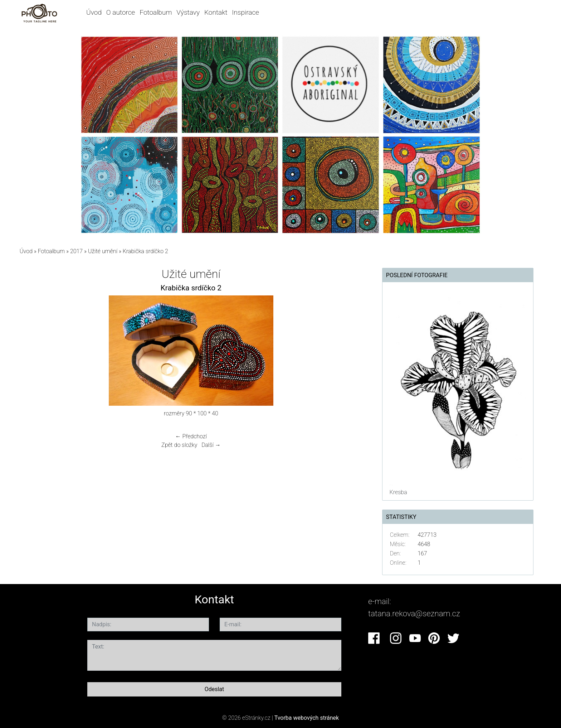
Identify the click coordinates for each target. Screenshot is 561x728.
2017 (76, 251)
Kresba (398, 492)
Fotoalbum (156, 12)
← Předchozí (191, 436)
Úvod (94, 12)
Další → (211, 445)
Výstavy (188, 12)
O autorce (121, 12)
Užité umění (103, 251)
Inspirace (245, 12)
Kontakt (216, 12)
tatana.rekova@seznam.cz (414, 613)
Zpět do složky (179, 445)
